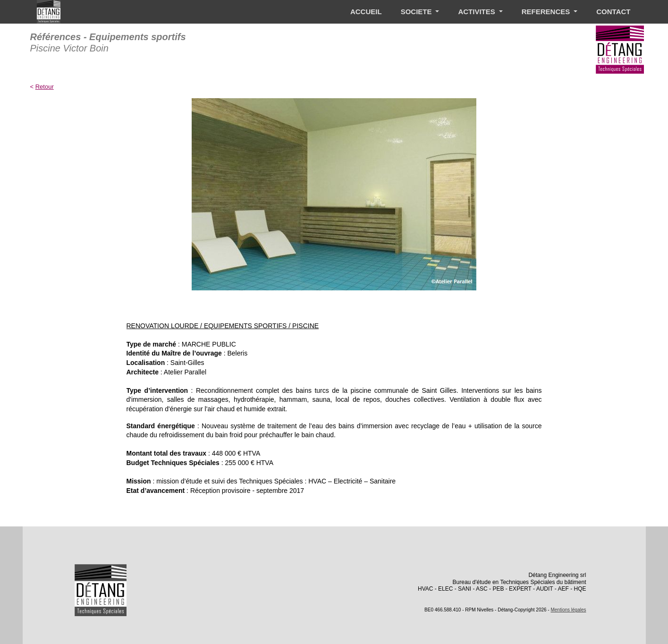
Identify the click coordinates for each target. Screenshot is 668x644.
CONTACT (613, 12)
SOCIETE (417, 12)
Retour (45, 87)
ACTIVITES (478, 12)
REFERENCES (547, 12)
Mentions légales (568, 610)
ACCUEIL (366, 12)
